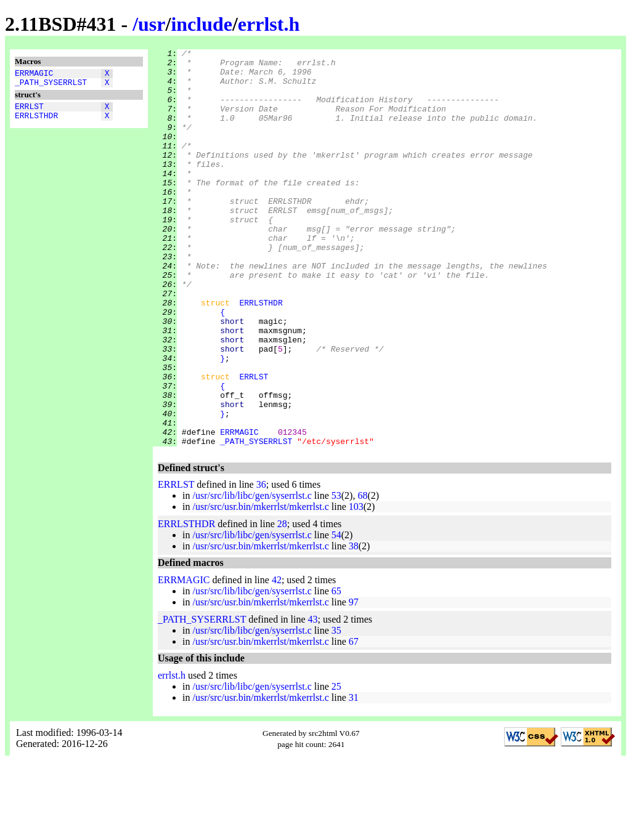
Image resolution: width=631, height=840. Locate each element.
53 (336, 575)
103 (356, 586)
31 (354, 777)
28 (282, 603)
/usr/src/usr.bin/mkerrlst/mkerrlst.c (260, 586)
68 (362, 575)
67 (354, 721)
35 (336, 710)
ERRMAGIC (34, 75)
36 (261, 564)
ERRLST (29, 111)
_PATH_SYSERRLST (51, 86)
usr (152, 24)
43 (313, 699)
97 (354, 681)
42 (277, 659)
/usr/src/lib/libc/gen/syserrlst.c (252, 575)
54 (336, 614)
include (202, 24)
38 (354, 625)
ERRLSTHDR (36, 123)
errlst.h (269, 24)
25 (336, 766)
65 (336, 670)
